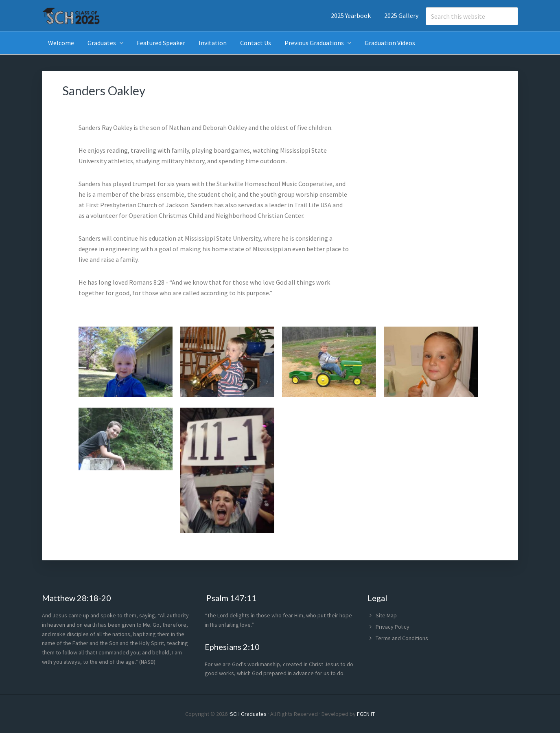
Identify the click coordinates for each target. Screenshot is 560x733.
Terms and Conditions (402, 638)
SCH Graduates (248, 714)
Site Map (386, 615)
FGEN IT (366, 714)
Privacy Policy (393, 627)
